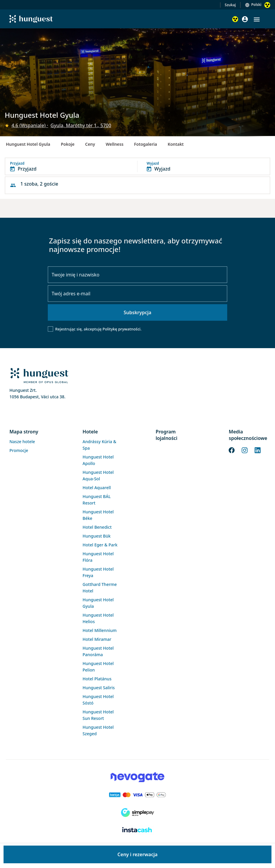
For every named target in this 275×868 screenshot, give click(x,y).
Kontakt (176, 144)
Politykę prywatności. (122, 329)
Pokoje (68, 144)
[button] (257, 19)
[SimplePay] (137, 813)
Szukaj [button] (230, 5)
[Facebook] (232, 450)
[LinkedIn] (258, 450)
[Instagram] (245, 450)
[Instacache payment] (137, 830)
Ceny (90, 144)
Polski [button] (256, 5)
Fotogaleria (145, 144)
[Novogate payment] (137, 777)
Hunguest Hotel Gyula (28, 144)
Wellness (114, 144)
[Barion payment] (137, 795)
